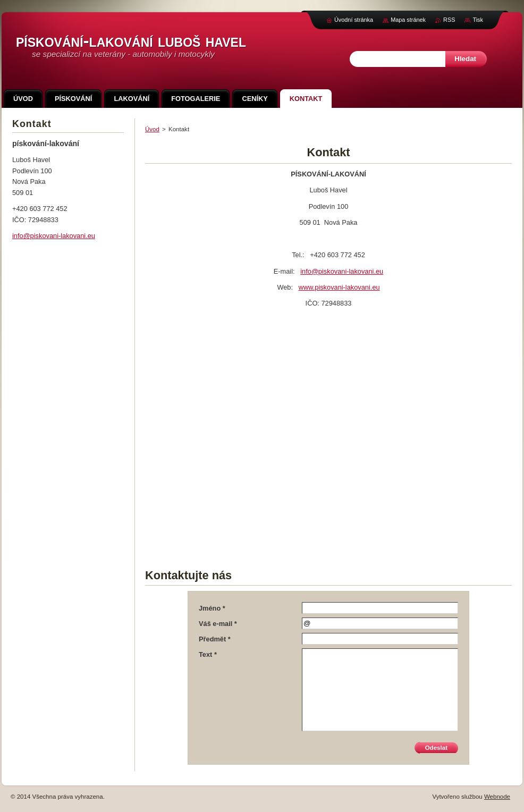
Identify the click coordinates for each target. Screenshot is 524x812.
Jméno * (212, 608)
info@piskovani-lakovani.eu (342, 271)
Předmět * (215, 639)
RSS (449, 20)
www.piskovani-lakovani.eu (339, 287)
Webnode (497, 797)
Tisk (478, 20)
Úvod (152, 129)
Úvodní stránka (354, 20)
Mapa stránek (408, 20)
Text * (208, 654)
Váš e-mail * (218, 624)
